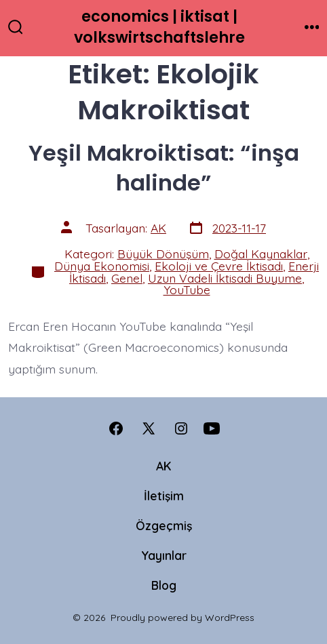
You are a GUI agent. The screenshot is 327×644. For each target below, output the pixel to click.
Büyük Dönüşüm (163, 254)
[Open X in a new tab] (149, 428)
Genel (127, 278)
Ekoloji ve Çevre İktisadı (219, 266)
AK (158, 228)
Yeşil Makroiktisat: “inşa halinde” (164, 168)
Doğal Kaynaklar (261, 254)
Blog (164, 585)
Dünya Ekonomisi (102, 266)
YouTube (187, 289)
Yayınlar (164, 555)
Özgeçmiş (164, 525)
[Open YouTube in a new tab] (212, 428)
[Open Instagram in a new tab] (181, 428)
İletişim (164, 496)
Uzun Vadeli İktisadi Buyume (225, 278)
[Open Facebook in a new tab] (116, 428)
